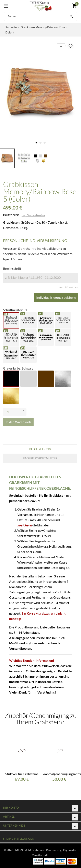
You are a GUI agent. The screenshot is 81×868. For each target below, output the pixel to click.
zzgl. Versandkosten (33, 215)
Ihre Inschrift (12, 268)
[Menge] (12, 412)
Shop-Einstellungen (19, 839)
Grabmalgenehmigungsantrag (59, 774)
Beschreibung (40, 449)
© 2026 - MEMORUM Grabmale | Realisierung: (33, 850)
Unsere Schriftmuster (40, 458)
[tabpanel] (40, 93)
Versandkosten (20, 648)
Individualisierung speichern (56, 297)
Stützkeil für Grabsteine (22, 774)
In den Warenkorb (18, 422)
